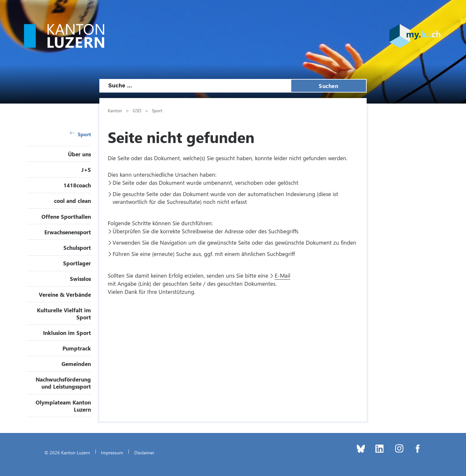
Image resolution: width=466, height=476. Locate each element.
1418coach (77, 185)
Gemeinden (76, 364)
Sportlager (77, 263)
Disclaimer (144, 452)
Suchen (328, 86)
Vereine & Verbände (65, 294)
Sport (80, 134)
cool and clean (72, 201)
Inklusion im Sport (67, 333)
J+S (86, 170)
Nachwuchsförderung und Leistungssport (63, 383)
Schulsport (77, 248)
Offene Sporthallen (66, 216)
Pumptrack (77, 348)
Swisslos (80, 279)
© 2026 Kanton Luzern (67, 452)
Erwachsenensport (68, 232)
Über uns (79, 154)
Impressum (112, 452)
